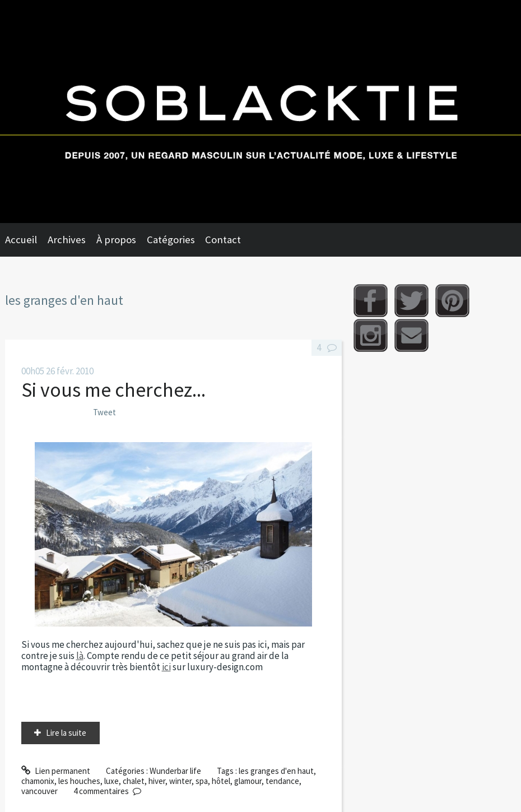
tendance (282, 781)
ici (166, 667)
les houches (79, 781)
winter (180, 781)
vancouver (39, 791)
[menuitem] (26, 240)
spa (202, 781)
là (80, 656)
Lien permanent (56, 771)
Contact (223, 240)
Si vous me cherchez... (113, 390)
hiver (157, 781)
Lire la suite (66, 733)
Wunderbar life (175, 771)
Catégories (171, 240)
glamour (248, 781)
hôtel (221, 781)
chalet (134, 781)
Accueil (21, 240)
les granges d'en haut (276, 771)
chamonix (38, 781)
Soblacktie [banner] (260, 112)
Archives (67, 240)
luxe (111, 781)
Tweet (104, 412)
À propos (116, 240)
